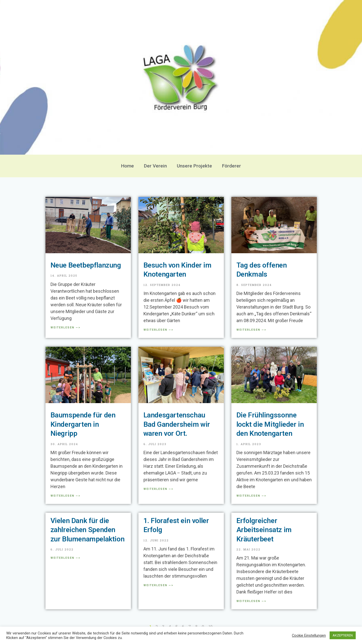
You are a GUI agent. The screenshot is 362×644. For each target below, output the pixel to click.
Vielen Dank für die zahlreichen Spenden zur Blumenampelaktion (88, 530)
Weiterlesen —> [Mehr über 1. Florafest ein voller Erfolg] (158, 585)
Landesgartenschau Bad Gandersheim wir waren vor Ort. (177, 424)
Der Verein (155, 166)
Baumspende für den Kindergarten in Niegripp (83, 424)
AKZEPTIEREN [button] (343, 635)
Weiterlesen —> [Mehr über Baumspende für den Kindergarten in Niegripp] (65, 496)
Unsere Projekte (194, 166)
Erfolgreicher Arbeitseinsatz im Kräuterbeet (264, 530)
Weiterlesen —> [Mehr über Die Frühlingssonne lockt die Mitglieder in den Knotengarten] (251, 496)
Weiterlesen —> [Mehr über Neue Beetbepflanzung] (65, 328)
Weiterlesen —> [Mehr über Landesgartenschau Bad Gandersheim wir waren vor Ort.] (158, 489)
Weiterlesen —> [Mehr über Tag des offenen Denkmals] (251, 330)
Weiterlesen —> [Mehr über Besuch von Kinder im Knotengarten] (158, 330)
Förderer (231, 166)
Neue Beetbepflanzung (86, 265)
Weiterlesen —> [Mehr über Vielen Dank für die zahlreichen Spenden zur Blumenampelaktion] (65, 558)
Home (127, 166)
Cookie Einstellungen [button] (309, 635)
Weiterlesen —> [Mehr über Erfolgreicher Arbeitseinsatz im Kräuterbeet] (251, 601)
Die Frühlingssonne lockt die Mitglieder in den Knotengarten (270, 424)
